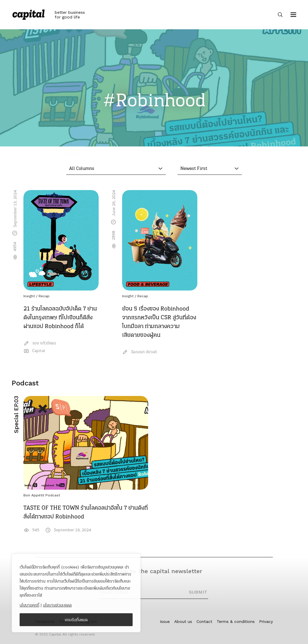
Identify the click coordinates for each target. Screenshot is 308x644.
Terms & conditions (236, 621)
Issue (165, 621)
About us (183, 621)
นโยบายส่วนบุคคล (57, 605)
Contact (204, 621)
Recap (44, 296)
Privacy (266, 621)
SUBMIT (198, 592)
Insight (29, 296)
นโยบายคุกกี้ (29, 605)
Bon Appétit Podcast (42, 495)
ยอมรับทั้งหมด (76, 620)
